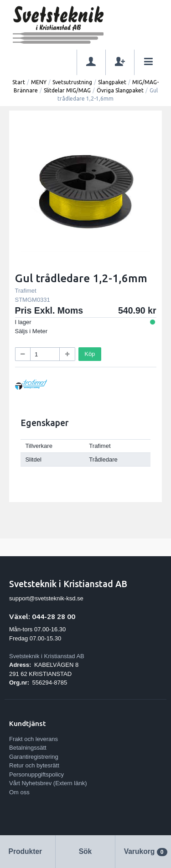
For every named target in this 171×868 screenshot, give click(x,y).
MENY (39, 82)
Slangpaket (112, 82)
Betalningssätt (28, 748)
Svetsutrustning (72, 82)
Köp (90, 354)
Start (19, 82)
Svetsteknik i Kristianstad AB (47, 656)
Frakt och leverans (34, 739)
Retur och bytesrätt (34, 765)
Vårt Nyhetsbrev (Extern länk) (48, 783)
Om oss (19, 792)
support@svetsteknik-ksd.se (46, 598)
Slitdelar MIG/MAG (67, 90)
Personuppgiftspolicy (36, 774)
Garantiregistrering (34, 757)
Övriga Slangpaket (120, 90)
